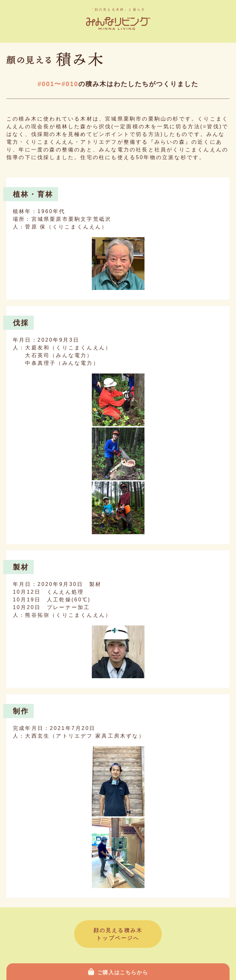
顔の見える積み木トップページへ (118, 934)
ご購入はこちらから (123, 972)
